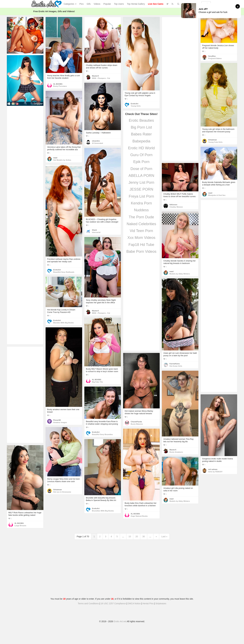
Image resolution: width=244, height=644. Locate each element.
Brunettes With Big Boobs (103, 511)
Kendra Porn (141, 203)
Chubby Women (176, 207)
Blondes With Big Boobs (63, 323)
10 (130, 536)
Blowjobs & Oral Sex (217, 195)
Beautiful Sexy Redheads (64, 272)
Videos (97, 4)
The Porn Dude (141, 217)
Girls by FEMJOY (215, 472)
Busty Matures (137, 424)
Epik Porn (141, 162)
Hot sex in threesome (62, 492)
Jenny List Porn (141, 182)
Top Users (119, 4)
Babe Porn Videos (141, 251)
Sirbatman (212, 140)
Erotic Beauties (141, 120)
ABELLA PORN (141, 176)
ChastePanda (136, 422)
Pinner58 (57, 420)
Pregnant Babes (215, 58)
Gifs (89, 4)
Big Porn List (141, 127)
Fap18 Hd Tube (141, 245)
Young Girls (136, 106)
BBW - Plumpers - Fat (101, 78)
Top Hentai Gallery (136, 4)
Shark (94, 230)
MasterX (95, 76)
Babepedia (141, 141)
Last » (164, 536)
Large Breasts (20, 526)
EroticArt (134, 104)
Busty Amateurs (176, 452)
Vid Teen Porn (141, 231)
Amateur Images (60, 422)
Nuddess (141, 210)
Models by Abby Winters (180, 274)
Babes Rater (141, 134)
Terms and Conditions (88, 603)
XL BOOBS (58, 84)
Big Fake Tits (97, 382)
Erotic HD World (141, 148)
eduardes (96, 141)
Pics (82, 4)
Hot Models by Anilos (62, 160)
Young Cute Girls (215, 142)
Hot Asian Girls (176, 366)
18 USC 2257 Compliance (113, 603)
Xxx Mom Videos (141, 238)
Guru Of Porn (141, 155)
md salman (213, 469)
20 (137, 536)
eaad (55, 158)
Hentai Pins (148, 603)
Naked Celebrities (141, 224)
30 (144, 536)
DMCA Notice (134, 603)
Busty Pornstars (60, 86)
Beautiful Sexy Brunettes (102, 434)
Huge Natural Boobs (139, 516)
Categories (70, 4)
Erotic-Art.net (120, 621)
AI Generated (97, 143)
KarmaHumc (175, 364)
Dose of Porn (141, 169)
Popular (107, 4)
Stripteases (161, 603)
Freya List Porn (141, 196)
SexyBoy (212, 56)
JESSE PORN (141, 189)
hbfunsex (173, 205)
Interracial (96, 232)
